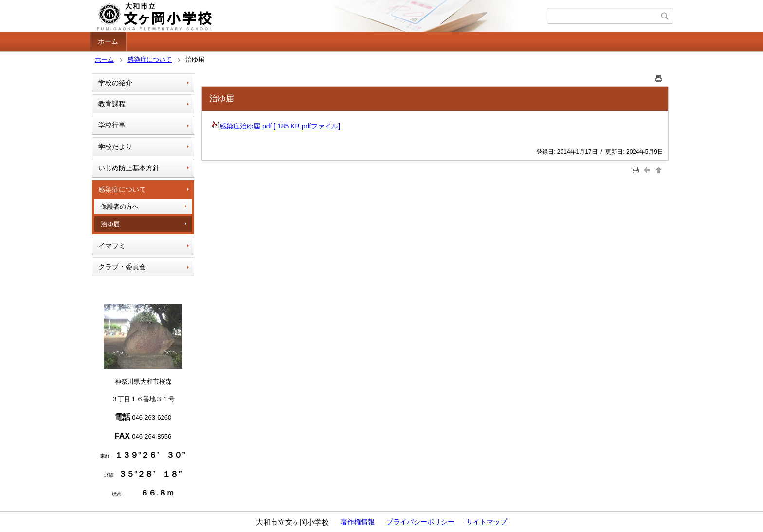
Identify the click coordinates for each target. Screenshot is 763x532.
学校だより (115, 147)
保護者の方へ (120, 207)
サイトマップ (487, 522)
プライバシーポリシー (420, 522)
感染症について (150, 60)
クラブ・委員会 (122, 267)
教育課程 (112, 104)
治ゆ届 (110, 224)
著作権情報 (358, 522)
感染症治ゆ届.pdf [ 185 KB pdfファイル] (276, 126)
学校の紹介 (115, 83)
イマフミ (112, 246)
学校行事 (112, 125)
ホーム (108, 41)
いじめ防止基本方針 (129, 168)
